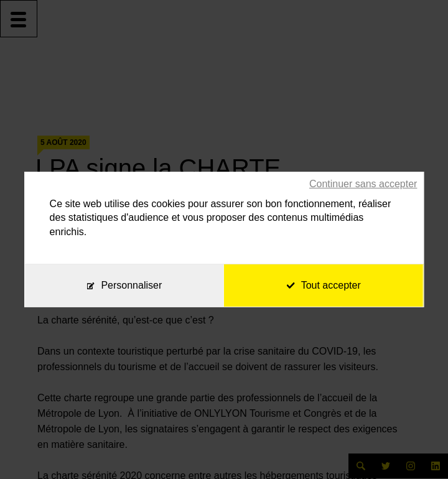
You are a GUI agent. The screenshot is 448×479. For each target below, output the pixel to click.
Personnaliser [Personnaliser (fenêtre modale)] (131, 285)
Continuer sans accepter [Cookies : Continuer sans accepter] (363, 184)
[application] (417, 448)
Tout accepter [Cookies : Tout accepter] (324, 285)
